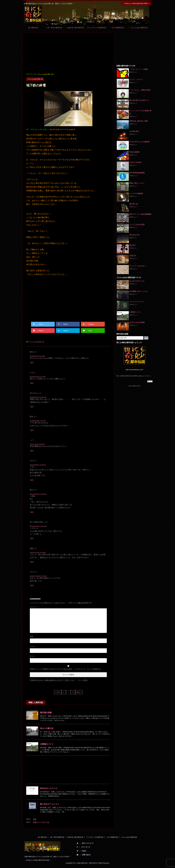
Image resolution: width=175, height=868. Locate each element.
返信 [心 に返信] (32, 383)
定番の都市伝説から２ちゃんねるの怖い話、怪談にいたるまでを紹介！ (48, 857)
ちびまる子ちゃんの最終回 (140, 142)
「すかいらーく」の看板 (139, 69)
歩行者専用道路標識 (137, 173)
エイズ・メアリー (136, 80)
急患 (35, 819)
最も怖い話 (134, 204)
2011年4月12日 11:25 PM (38, 494)
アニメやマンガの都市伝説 (97, 28)
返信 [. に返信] (32, 451)
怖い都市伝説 (33, 28)
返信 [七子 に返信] (32, 480)
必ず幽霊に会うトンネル (139, 291)
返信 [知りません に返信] (32, 407)
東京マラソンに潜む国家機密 (140, 214)
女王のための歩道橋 (137, 322)
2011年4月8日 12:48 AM (38, 465)
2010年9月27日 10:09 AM (38, 397)
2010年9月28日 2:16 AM (38, 421)
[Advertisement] (68, 53)
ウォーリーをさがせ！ (138, 266)
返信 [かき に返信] (32, 585)
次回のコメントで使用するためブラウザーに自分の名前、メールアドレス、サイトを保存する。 (66, 669)
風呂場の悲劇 (46, 713)
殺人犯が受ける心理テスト (140, 100)
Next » (79, 692)
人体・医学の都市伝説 (54, 28)
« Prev (58, 692)
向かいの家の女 (47, 728)
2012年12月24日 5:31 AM (38, 576)
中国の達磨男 (134, 152)
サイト (32, 656)
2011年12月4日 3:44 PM (38, 553)
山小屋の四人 (134, 131)
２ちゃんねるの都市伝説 (139, 28)
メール (32, 646)
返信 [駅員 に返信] (32, 430)
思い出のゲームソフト (50, 804)
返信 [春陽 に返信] (32, 562)
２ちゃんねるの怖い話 (36, 342)
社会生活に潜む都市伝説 (75, 28)
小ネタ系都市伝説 (118, 28)
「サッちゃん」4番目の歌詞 (140, 90)
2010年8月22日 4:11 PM (38, 377)
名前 (32, 636)
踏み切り (133, 245)
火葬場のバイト (47, 744)
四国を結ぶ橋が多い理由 (139, 121)
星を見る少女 (134, 235)
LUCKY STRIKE (135, 162)
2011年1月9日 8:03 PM (37, 444)
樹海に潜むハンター (137, 183)
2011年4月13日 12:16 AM (38, 526)
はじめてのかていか (137, 281)
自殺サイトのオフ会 (41, 822)
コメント (34, 607)
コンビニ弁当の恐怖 (137, 224)
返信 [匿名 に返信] (32, 363)
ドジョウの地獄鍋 (136, 193)
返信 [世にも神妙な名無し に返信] (32, 538)
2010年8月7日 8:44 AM (37, 356)
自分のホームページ (49, 788)
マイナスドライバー (137, 302)
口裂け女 (133, 256)
